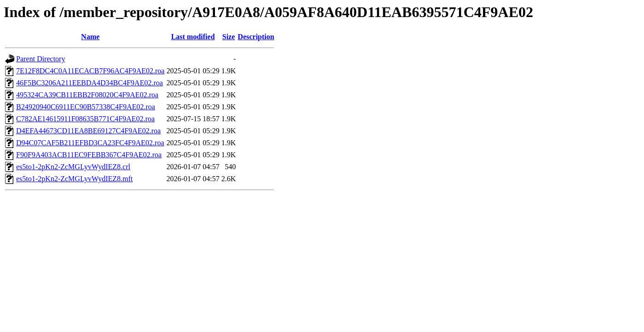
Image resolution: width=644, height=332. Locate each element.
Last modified (193, 37)
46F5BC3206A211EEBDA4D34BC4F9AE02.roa (89, 83)
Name (90, 37)
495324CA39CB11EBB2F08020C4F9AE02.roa (87, 95)
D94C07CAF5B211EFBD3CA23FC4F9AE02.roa (90, 143)
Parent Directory (41, 59)
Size (229, 37)
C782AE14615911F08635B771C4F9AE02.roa (85, 119)
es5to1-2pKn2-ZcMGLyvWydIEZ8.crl (73, 167)
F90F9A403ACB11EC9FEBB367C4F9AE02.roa (89, 155)
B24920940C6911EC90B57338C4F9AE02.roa (86, 107)
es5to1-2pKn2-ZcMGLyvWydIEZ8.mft (75, 179)
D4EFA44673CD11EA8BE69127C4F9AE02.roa (88, 131)
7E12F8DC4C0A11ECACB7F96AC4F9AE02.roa (90, 71)
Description (256, 37)
